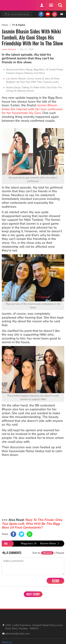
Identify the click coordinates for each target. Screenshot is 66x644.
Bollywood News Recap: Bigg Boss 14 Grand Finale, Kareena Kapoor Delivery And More (35, 71)
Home (5, 25)
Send (56, 581)
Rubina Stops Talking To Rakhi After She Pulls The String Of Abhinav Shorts (34, 89)
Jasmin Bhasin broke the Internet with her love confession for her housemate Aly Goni (32, 109)
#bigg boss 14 (29, 543)
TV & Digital (18, 25)
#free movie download (17, 14)
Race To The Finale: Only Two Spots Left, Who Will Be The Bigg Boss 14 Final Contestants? (32, 524)
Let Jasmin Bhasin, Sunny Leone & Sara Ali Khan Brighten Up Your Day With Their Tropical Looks (33, 80)
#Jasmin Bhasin (48, 543)
